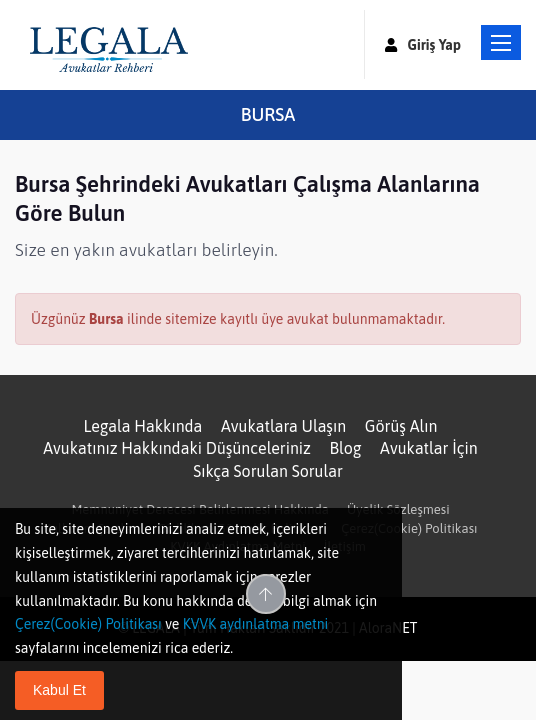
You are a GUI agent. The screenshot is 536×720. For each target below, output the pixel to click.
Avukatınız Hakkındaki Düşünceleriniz (177, 448)
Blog (346, 448)
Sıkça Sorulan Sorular (268, 471)
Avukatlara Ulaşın (283, 426)
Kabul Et (59, 690)
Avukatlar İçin (429, 448)
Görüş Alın (401, 426)
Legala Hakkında (142, 426)
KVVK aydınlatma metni (256, 624)
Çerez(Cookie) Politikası (409, 528)
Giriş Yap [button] (423, 45)
